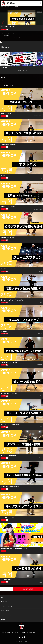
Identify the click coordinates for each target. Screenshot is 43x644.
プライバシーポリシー (16, 633)
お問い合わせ (3, 633)
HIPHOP (9, 7)
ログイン (6, 589)
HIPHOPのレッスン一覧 (22, 71)
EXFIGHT (3, 620)
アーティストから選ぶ (5, 611)
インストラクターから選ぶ (7, 615)
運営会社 (35, 633)
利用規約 (9, 633)
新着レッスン (4, 597)
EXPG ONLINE (3, 7)
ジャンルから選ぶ (5, 602)
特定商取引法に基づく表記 (27, 633)
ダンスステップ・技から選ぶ (7, 606)
